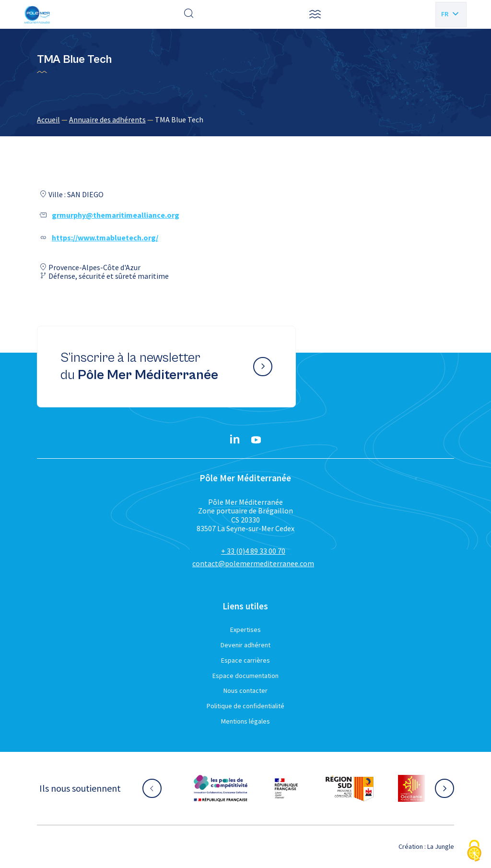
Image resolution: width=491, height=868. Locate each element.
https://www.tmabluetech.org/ (105, 238)
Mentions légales (245, 721)
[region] (245, 119)
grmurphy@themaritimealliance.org (116, 215)
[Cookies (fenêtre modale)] (474, 851)
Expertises (245, 630)
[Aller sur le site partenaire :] (221, 788)
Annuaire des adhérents (107, 119)
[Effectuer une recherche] (189, 14)
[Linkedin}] (235, 440)
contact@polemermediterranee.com (253, 563)
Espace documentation (245, 676)
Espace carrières (245, 660)
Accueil (48, 119)
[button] (315, 14)
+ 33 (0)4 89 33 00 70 (253, 551)
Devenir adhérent (245, 645)
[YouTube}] (256, 440)
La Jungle (441, 846)
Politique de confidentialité (245, 706)
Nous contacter (245, 690)
